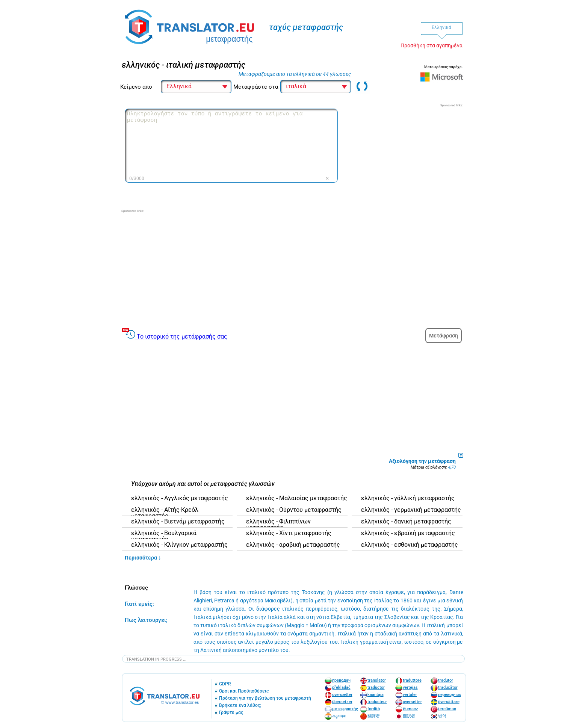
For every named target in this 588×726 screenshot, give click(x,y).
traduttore (412, 680)
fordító (374, 709)
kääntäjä (376, 695)
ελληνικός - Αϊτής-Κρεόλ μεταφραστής (165, 513)
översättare (449, 702)
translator (377, 680)
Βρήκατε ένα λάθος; (240, 706)
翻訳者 (409, 716)
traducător (448, 687)
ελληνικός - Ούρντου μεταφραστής (294, 510)
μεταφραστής (345, 709)
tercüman (447, 709)
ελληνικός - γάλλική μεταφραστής (408, 498)
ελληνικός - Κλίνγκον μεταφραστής (179, 545)
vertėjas (410, 687)
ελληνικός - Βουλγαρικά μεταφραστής (164, 536)
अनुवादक (339, 716)
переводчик (450, 695)
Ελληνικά (441, 27)
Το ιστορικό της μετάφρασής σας (182, 337)
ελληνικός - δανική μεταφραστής (406, 522)
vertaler (410, 695)
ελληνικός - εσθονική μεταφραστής (410, 545)
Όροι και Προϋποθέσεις (244, 691)
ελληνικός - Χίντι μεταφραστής (289, 533)
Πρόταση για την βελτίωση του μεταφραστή (265, 698)
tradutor (446, 680)
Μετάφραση (444, 336)
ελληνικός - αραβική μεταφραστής (293, 545)
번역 (442, 716)
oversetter (412, 702)
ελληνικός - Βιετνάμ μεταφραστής (178, 522)
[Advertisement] (407, 155)
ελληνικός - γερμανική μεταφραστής (411, 510)
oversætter (342, 695)
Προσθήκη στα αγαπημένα (432, 45)
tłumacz (410, 709)
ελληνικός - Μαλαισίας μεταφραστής (297, 498)
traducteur (377, 702)
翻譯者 (374, 716)
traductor (376, 687)
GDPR (225, 684)
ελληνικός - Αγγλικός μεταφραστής (180, 498)
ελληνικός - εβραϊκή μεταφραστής (408, 533)
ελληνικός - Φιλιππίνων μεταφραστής (278, 525)
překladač (341, 687)
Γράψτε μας (231, 713)
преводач (341, 680)
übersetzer (342, 702)
